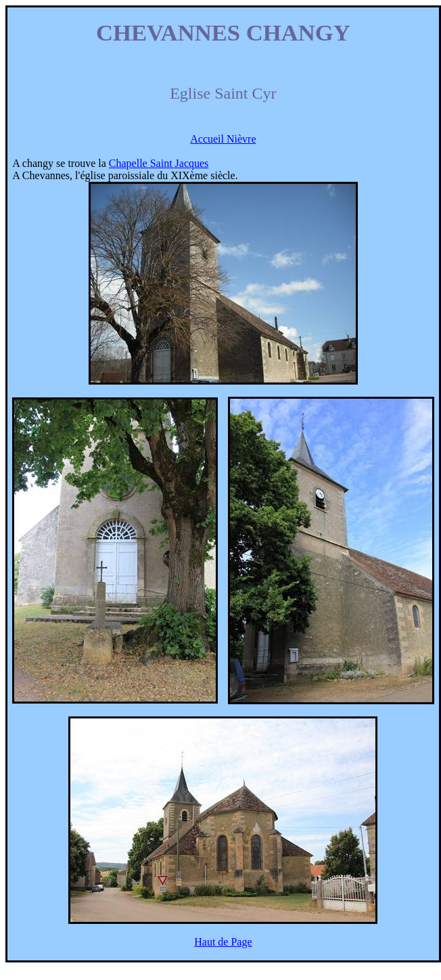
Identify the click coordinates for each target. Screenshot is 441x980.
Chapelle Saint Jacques (159, 163)
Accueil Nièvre (223, 139)
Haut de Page (223, 942)
